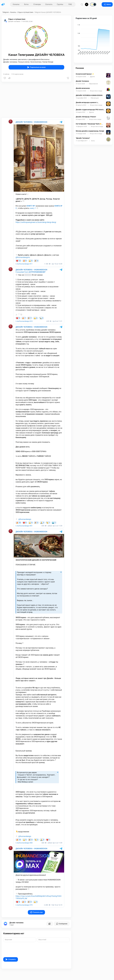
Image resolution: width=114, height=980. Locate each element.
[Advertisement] (36, 100)
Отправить (11, 959)
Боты (26, 4)
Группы (60, 4)
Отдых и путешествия (25, 12)
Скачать (49, 4)
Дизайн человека (16, 923)
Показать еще (36, 912)
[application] (93, 40)
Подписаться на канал (36, 67)
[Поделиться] (9, 78)
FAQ (70, 4)
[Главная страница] (3, 4)
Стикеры (37, 4)
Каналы (16, 4)
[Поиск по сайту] (82, 4)
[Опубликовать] (87, 4)
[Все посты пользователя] (50, 924)
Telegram (6, 12)
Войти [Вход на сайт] (107, 4)
